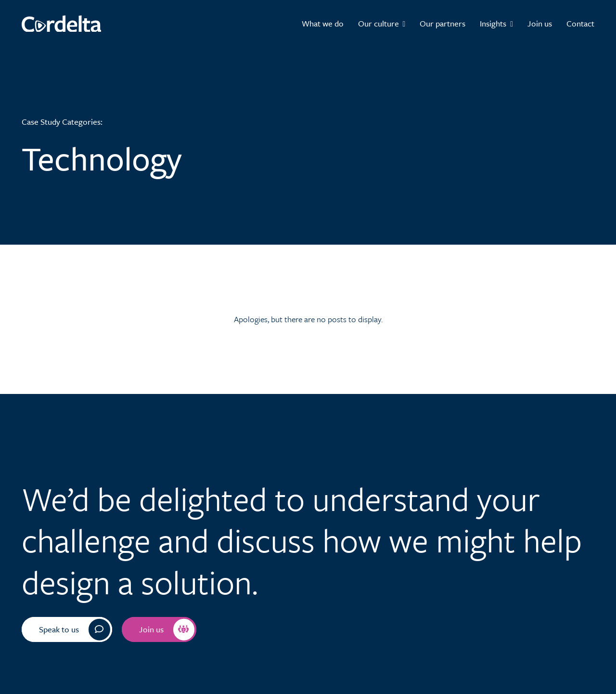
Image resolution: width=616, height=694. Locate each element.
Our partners (443, 23)
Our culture (382, 23)
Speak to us (75, 630)
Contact (580, 23)
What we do (323, 23)
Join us (540, 23)
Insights (496, 23)
